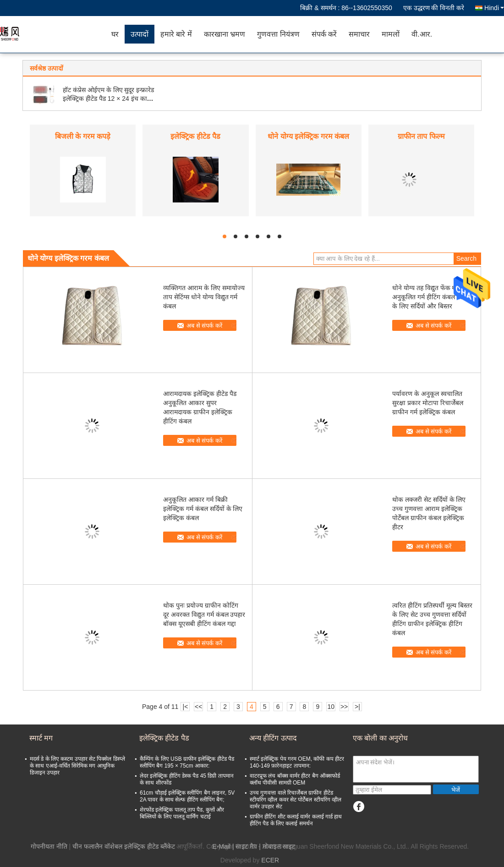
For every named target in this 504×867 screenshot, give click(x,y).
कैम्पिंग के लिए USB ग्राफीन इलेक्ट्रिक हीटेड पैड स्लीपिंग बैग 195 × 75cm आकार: (187, 762)
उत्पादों (140, 34)
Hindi (494, 8)
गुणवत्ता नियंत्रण (278, 34)
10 (331, 707)
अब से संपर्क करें (204, 326)
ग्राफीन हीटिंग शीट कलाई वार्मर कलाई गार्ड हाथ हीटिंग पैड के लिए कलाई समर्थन (296, 820)
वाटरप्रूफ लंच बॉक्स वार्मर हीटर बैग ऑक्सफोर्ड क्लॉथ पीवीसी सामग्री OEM (295, 779)
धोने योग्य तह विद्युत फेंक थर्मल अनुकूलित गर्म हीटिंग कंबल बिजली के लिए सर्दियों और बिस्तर (433, 297)
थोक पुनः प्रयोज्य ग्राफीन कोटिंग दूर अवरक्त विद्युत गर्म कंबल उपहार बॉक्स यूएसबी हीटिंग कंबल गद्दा (204, 615)
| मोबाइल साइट (277, 846)
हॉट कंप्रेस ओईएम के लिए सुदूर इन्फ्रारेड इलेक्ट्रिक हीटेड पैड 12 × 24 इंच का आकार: (108, 99)
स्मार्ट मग (41, 738)
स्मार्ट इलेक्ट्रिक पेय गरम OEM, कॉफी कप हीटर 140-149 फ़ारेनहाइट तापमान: (297, 762)
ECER (270, 860)
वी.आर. (422, 34)
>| (357, 707)
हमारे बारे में (176, 34)
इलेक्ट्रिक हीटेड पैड (195, 136)
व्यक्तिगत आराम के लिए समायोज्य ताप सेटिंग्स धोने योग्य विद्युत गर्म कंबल (204, 297)
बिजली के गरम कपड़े (83, 136)
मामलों (391, 34)
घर (115, 34)
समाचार (359, 34)
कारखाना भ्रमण (225, 34)
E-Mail (221, 846)
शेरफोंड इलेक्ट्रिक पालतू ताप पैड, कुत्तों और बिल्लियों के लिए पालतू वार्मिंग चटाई (182, 813)
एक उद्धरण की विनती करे (434, 8)
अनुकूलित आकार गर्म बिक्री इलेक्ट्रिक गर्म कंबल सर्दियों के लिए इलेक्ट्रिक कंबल (203, 509)
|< (186, 707)
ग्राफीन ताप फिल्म (421, 136)
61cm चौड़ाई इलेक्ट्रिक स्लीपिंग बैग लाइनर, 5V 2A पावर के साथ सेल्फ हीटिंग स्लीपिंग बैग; (187, 796)
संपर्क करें (324, 34)
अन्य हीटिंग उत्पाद (273, 738)
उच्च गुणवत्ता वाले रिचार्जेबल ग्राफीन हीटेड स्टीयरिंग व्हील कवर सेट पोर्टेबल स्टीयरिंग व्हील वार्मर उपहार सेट (296, 800)
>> (344, 707)
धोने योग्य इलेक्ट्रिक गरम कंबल (308, 136)
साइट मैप (246, 846)
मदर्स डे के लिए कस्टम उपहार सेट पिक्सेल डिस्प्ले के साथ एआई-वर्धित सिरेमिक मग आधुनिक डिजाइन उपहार (77, 766)
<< (198, 707)
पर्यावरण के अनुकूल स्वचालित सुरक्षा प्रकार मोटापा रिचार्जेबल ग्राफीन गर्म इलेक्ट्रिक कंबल (428, 403)
